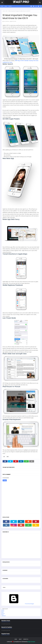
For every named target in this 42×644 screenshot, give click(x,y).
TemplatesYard (18, 642)
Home (2, 6)
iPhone (3, 613)
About (6, 6)
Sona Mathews (7, 21)
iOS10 (3, 611)
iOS (6, 11)
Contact (10, 6)
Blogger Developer (31, 642)
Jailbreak (4, 616)
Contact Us (26, 639)
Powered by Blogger (18, 604)
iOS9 (8, 457)
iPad (2, 615)
